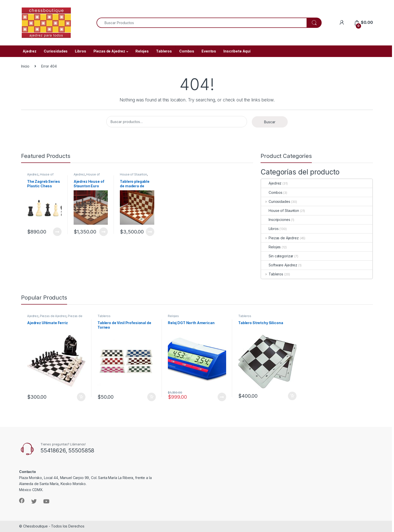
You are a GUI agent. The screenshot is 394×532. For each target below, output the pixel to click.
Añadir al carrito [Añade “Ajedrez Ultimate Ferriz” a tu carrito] (81, 397)
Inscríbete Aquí (237, 51)
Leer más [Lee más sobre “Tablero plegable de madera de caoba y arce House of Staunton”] (150, 232)
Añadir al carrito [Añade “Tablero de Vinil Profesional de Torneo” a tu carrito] (152, 397)
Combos (187, 51)
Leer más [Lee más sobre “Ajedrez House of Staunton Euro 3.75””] (104, 232)
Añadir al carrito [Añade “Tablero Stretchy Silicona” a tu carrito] (292, 396)
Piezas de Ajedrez (109, 51)
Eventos (209, 51)
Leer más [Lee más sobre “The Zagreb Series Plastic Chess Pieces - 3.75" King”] (57, 232)
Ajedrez (30, 51)
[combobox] (202, 23)
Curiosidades (56, 51)
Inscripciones (276, 220)
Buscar (270, 122)
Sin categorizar (277, 256)
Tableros (164, 51)
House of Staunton (40, 176)
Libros (80, 51)
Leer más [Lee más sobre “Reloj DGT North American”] (222, 397)
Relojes (142, 51)
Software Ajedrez (279, 265)
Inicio (25, 66)
